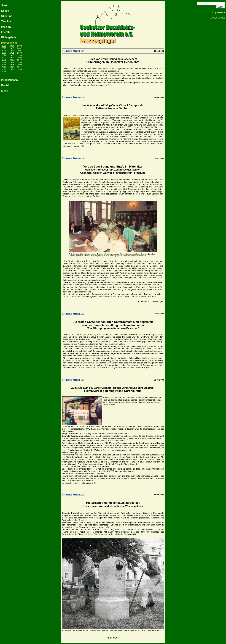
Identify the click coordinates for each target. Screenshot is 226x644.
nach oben (113, 638)
